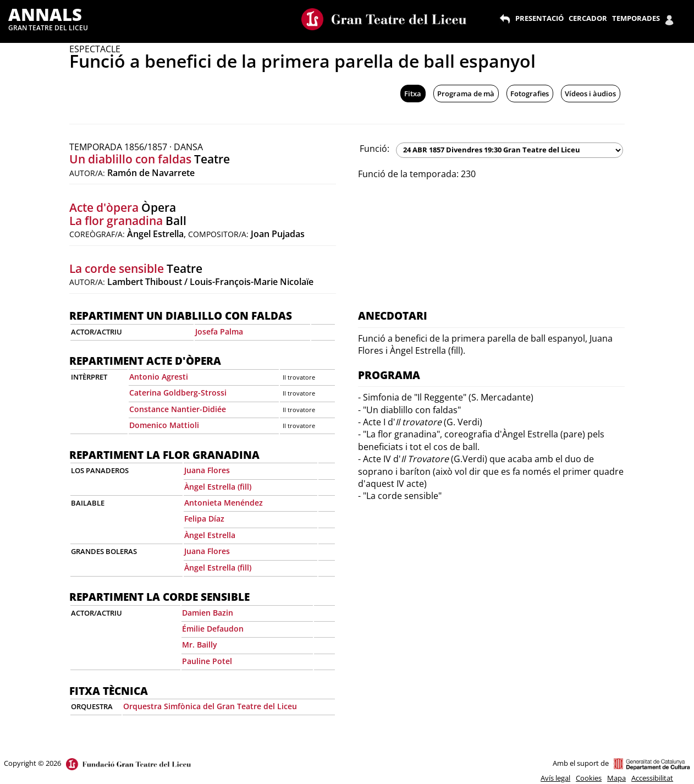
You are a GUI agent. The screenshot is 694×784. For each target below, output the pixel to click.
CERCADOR (588, 18)
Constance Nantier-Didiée (178, 409)
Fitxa (413, 94)
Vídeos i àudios (590, 94)
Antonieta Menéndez (224, 503)
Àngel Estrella (210, 535)
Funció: (374, 149)
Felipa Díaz (204, 519)
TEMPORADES (636, 18)
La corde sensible (117, 268)
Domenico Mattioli (164, 425)
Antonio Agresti (159, 377)
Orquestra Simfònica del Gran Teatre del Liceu (210, 706)
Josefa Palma (219, 331)
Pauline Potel (207, 661)
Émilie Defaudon (213, 629)
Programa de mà (466, 94)
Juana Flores (207, 470)
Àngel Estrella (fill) (218, 487)
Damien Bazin (208, 613)
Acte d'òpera (104, 207)
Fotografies (530, 94)
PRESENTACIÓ (539, 18)
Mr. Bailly (200, 645)
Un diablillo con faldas (130, 159)
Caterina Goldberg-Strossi (178, 393)
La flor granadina (116, 221)
